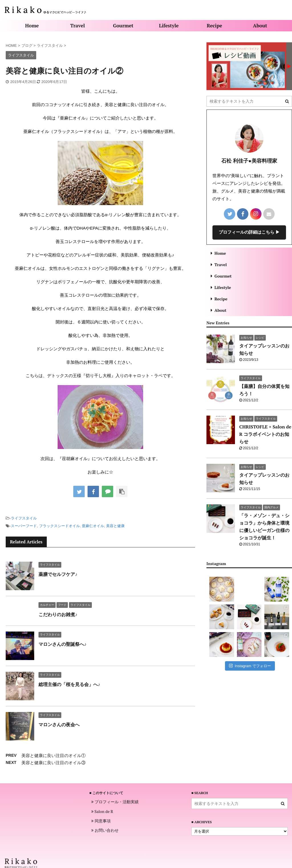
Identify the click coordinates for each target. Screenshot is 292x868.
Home (32, 26)
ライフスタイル (24, 518)
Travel (77, 26)
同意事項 (101, 821)
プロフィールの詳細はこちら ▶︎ (249, 232)
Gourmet (123, 26)
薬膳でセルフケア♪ (58, 574)
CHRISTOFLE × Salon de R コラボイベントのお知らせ (265, 434)
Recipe (214, 26)
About (260, 26)
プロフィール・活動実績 (115, 802)
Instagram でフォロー (250, 666)
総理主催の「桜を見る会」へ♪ (69, 684)
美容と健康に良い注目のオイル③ (53, 763)
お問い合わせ (105, 830)
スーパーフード (24, 526)
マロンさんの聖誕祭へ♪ (62, 644)
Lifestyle (169, 26)
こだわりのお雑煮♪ (58, 614)
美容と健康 (115, 526)
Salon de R (102, 811)
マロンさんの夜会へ (59, 725)
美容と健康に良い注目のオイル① (53, 755)
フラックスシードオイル (59, 526)
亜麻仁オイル (93, 526)
